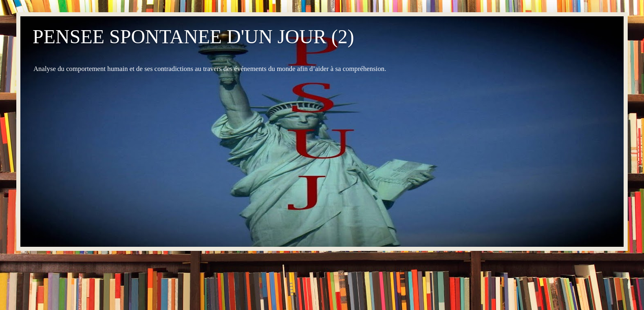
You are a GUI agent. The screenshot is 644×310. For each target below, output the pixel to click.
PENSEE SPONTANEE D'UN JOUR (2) (193, 37)
